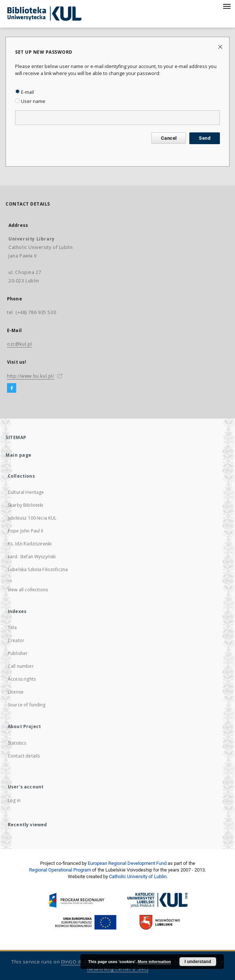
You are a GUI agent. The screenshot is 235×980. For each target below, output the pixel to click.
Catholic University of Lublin (138, 876)
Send (205, 138)
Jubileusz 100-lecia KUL (32, 518)
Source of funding (27, 705)
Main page (19, 455)
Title (12, 628)
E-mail (24, 92)
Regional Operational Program (60, 870)
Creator (16, 640)
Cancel (169, 138)
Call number (21, 666)
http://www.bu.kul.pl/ (31, 376)
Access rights (22, 679)
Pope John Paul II (26, 531)
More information (154, 962)
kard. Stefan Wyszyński (32, 557)
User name (30, 101)
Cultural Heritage (26, 492)
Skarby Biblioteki (26, 505)
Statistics (17, 743)
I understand (198, 962)
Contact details (24, 756)
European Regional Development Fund (127, 863)
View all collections (28, 590)
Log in (14, 800)
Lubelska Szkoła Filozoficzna (38, 569)
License (16, 692)
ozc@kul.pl (20, 344)
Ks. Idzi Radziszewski (30, 544)
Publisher (18, 653)
